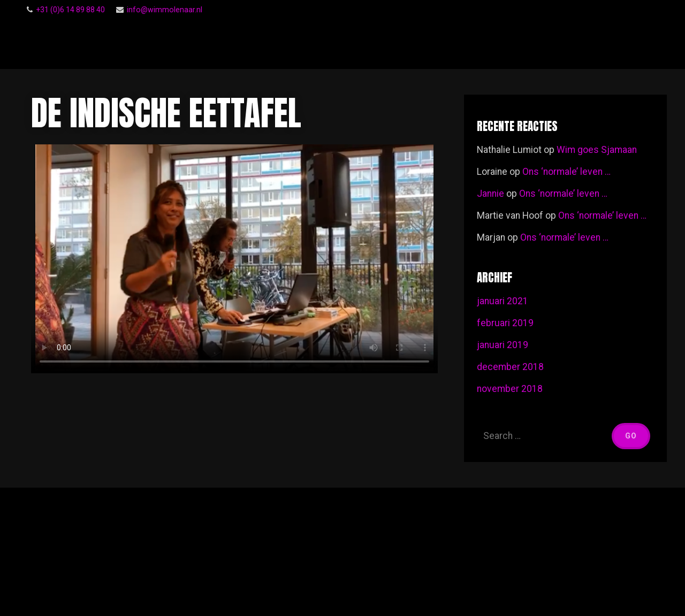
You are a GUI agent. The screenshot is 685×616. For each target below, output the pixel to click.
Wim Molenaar (117, 44)
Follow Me (421, 44)
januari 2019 (503, 345)
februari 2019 (505, 323)
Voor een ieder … (556, 44)
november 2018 (510, 389)
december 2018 (510, 367)
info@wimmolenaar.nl (165, 10)
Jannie (490, 194)
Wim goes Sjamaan (597, 150)
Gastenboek (487, 43)
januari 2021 (503, 301)
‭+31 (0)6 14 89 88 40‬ (70, 10)
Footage (626, 44)
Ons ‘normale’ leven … (566, 172)
